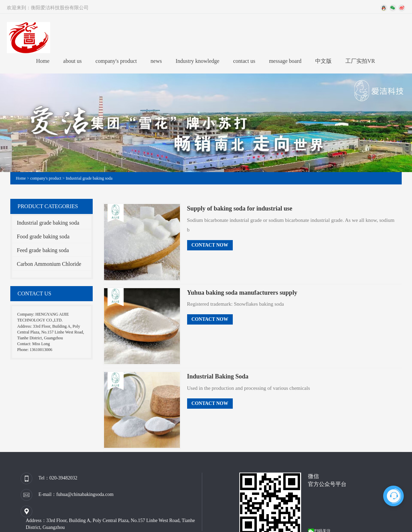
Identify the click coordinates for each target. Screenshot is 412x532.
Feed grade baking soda (43, 250)
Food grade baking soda (43, 236)
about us (72, 61)
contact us (244, 61)
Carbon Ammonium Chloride (49, 264)
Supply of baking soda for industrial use (240, 208)
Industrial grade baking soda (89, 178)
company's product (116, 61)
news (156, 61)
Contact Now (210, 245)
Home (43, 61)
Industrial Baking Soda (218, 376)
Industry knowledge (197, 61)
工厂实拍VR (360, 61)
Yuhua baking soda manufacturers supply (242, 293)
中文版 (323, 61)
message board (285, 61)
